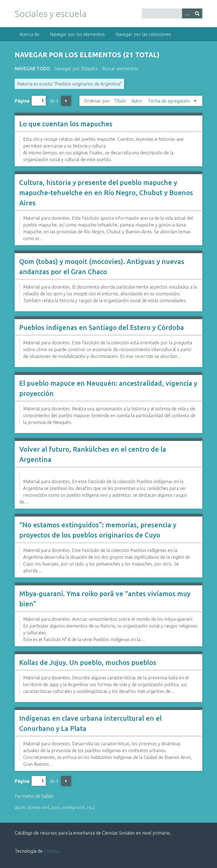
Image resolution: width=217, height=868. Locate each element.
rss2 (91, 807)
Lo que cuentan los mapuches (66, 124)
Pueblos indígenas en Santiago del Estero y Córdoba (102, 328)
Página (30, 101)
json (56, 807)
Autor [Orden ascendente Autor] (138, 101)
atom (20, 807)
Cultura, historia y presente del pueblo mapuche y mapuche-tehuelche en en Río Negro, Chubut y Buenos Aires (106, 193)
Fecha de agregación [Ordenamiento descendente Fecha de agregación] (170, 101)
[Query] (172, 13)
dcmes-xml (38, 807)
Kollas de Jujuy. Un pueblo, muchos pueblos (88, 663)
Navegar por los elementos (77, 34)
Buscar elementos (120, 69)
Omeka (51, 851)
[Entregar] (197, 13)
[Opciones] (187, 13)
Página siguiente (66, 101)
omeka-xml (73, 807)
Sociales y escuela (51, 14)
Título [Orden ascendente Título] (121, 101)
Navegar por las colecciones (143, 34)
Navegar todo (32, 69)
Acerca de (29, 34)
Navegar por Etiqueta (76, 69)
